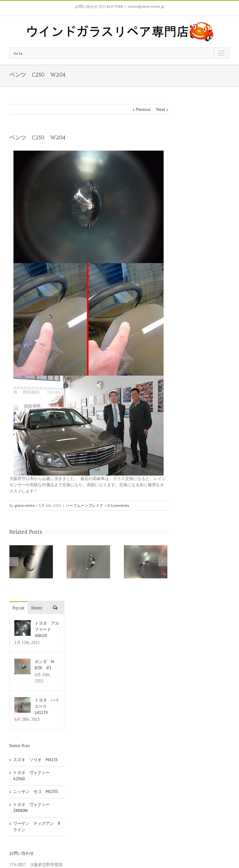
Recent (37, 608)
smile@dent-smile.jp (146, 6)
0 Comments (118, 505)
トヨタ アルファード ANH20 (47, 629)
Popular (19, 608)
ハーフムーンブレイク (84, 505)
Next (161, 110)
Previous (143, 110)
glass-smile (25, 505)
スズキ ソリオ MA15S (36, 760)
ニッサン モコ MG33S (36, 792)
